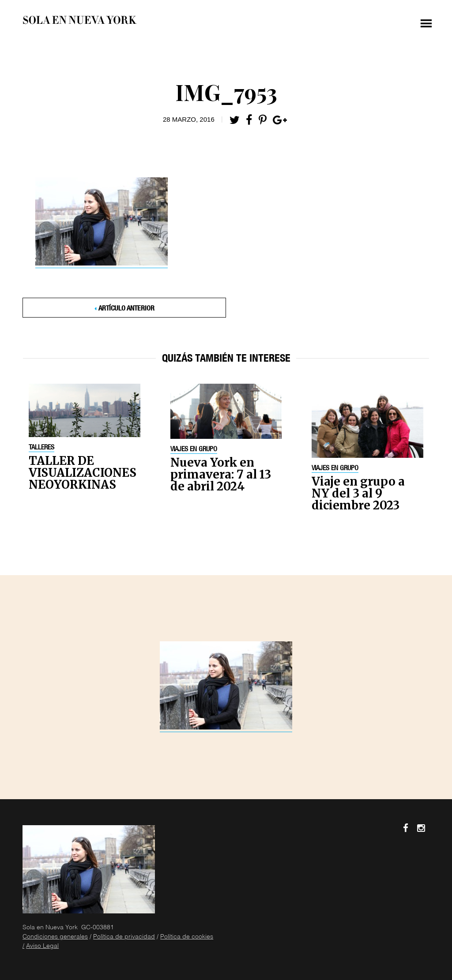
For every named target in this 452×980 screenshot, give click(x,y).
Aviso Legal (42, 946)
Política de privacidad (124, 937)
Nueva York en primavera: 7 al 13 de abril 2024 (221, 474)
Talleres (41, 448)
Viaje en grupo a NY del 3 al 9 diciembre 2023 (358, 493)
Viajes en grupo (194, 450)
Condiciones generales (55, 937)
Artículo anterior (126, 309)
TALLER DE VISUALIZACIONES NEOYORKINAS (83, 473)
